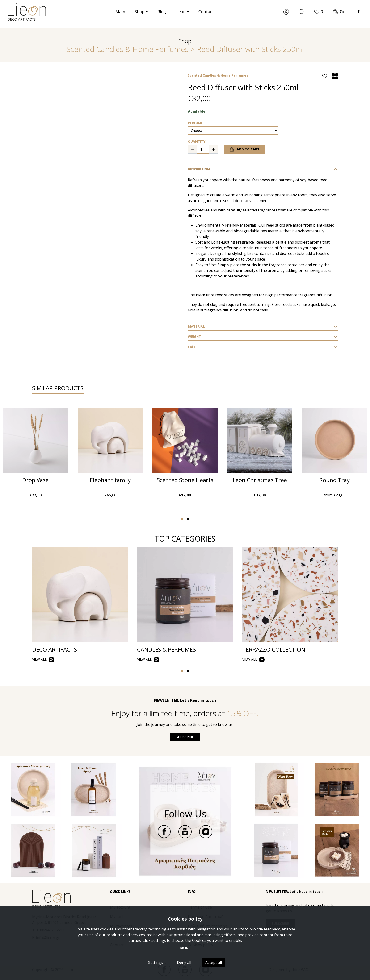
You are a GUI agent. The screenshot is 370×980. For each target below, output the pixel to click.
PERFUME (195, 123)
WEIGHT (194, 337)
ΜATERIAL (196, 326)
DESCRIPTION (199, 169)
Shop (140, 14)
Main (120, 14)
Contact (206, 14)
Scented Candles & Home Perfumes (128, 49)
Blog (162, 14)
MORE (185, 948)
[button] (318, 14)
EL (360, 14)
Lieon (181, 14)
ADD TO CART (245, 149)
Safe (192, 347)
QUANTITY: (197, 141)
